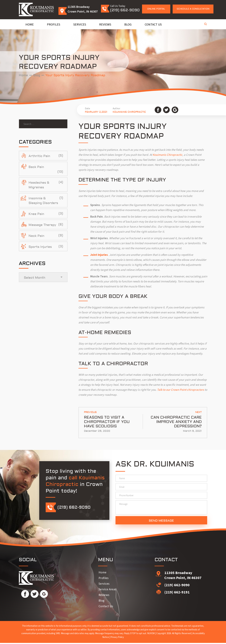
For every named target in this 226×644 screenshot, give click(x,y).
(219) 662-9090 (125, 10)
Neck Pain (36, 236)
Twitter (166, 110)
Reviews (105, 25)
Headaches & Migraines (39, 185)
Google (175, 110)
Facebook (158, 110)
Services (80, 25)
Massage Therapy (42, 225)
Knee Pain (36, 214)
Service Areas (107, 591)
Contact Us (153, 25)
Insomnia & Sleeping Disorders (43, 201)
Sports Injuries (40, 247)
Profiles (54, 25)
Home (30, 25)
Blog (128, 25)
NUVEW (151, 635)
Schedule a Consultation (193, 9)
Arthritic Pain (39, 156)
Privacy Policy (117, 638)
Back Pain (36, 167)
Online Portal (156, 9)
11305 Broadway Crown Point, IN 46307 (183, 576)
